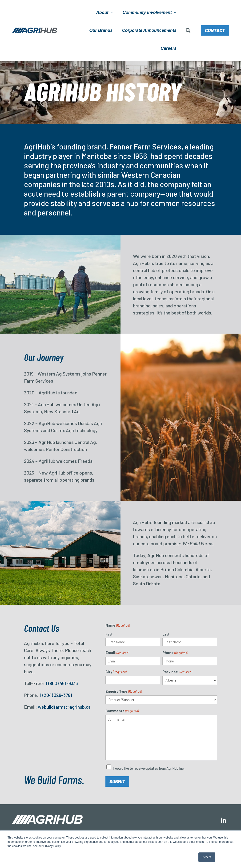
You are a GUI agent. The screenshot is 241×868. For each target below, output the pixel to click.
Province (177, 672)
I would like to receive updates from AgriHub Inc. (149, 768)
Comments (122, 711)
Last (166, 634)
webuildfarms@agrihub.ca (64, 707)
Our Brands (101, 30)
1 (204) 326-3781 (56, 695)
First (109, 634)
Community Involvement (147, 12)
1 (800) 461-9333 (62, 683)
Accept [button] (207, 857)
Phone (175, 653)
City (116, 672)
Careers (169, 48)
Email (117, 653)
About (102, 12)
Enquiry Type (124, 691)
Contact (215, 30)
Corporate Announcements (149, 30)
